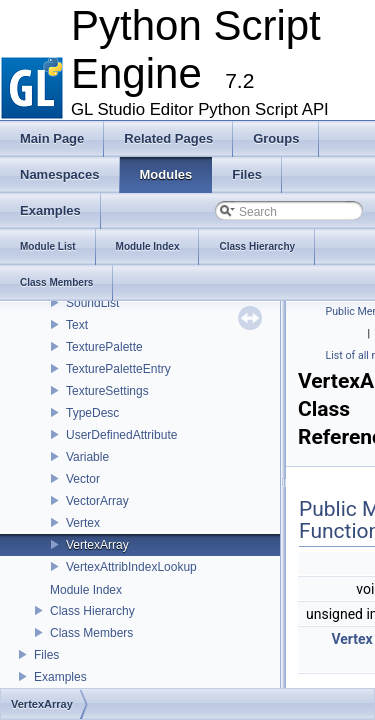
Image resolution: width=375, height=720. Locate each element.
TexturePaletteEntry (118, 369)
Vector (83, 479)
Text (77, 325)
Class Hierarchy (92, 611)
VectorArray (97, 501)
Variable (87, 457)
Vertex (83, 523)
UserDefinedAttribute (121, 435)
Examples (60, 677)
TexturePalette (104, 347)
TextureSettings (107, 391)
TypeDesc (92, 413)
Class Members (91, 633)
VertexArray (97, 545)
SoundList (92, 303)
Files (46, 655)
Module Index (86, 590)
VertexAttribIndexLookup (131, 567)
